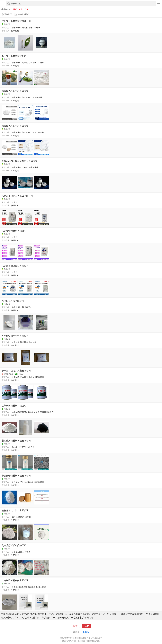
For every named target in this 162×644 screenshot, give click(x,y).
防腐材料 (16, 377)
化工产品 (22, 447)
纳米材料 (24, 342)
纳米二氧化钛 (34, 28)
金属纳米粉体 (17, 587)
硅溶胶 (25, 28)
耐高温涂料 (39, 482)
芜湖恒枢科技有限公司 (13, 301)
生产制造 (15, 31)
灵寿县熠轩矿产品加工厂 (14, 545)
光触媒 (25, 167)
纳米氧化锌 (27, 63)
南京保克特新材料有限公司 (15, 91)
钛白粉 (15, 202)
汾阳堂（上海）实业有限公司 (16, 371)
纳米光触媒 (27, 97)
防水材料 (24, 377)
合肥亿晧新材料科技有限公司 (16, 476)
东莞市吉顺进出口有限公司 (15, 266)
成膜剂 (15, 517)
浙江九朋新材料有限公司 (14, 56)
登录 (75, 626)
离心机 (21, 307)
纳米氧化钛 (33, 167)
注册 (87, 626)
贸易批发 (15, 205)
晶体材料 (33, 342)
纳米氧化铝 (16, 28)
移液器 (28, 307)
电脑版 (86, 632)
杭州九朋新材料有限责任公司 (16, 21)
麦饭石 (28, 552)
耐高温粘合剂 (17, 482)
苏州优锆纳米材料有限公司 (15, 336)
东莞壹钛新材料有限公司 (14, 231)
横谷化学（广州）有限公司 (15, 510)
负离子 (15, 552)
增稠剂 (21, 517)
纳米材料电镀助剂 (19, 412)
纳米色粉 (31, 447)
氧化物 (15, 447)
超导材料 (16, 342)
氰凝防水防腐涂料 (36, 377)
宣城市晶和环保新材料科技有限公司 (20, 161)
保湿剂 (28, 517)
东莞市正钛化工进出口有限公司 (17, 196)
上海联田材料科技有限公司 (15, 580)
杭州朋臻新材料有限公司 (14, 406)
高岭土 (21, 552)
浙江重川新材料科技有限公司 (16, 441)
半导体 (15, 307)
